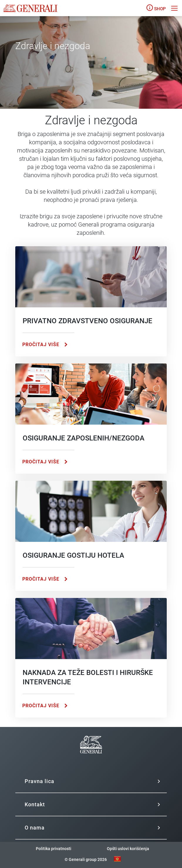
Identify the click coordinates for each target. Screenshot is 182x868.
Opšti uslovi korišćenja (128, 849)
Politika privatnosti (54, 849)
